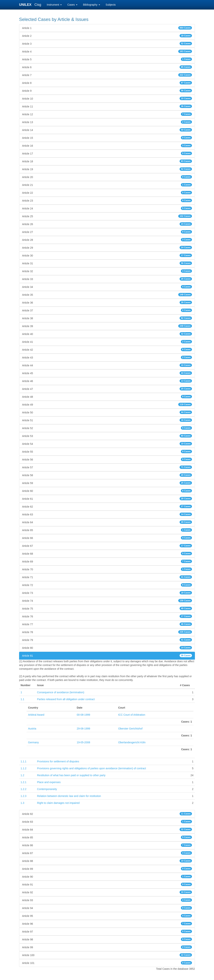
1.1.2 (23, 768)
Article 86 (107, 845)
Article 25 (107, 216)
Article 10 (107, 98)
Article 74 (107, 601)
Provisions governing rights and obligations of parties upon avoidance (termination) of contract (91, 768)
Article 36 (107, 302)
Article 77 (107, 624)
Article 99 (107, 947)
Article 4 (107, 51)
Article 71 (107, 577)
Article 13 (107, 122)
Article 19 (107, 169)
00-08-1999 (83, 715)
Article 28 (107, 240)
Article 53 (107, 436)
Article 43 (107, 357)
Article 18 (107, 161)
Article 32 (107, 271)
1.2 (22, 775)
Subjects (111, 5)
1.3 (22, 803)
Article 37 (107, 310)
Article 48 (107, 397)
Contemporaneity (47, 789)
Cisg (38, 5)
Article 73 (107, 593)
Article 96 (107, 924)
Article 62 (107, 506)
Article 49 (107, 404)
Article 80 (107, 648)
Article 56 (107, 459)
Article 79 (107, 640)
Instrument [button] (54, 5)
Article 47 (107, 389)
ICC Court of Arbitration (132, 715)
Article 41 (107, 342)
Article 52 (107, 428)
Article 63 (107, 514)
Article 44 (107, 365)
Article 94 (107, 908)
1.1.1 (23, 761)
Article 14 (107, 130)
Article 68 (107, 554)
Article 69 (107, 561)
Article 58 (107, 475)
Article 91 (107, 884)
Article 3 (107, 44)
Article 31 (107, 263)
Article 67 (107, 546)
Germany (33, 742)
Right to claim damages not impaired (58, 803)
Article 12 (107, 114)
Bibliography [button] (92, 5)
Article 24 (107, 208)
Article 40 (107, 334)
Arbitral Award (36, 715)
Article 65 (107, 530)
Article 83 (107, 822)
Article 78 (107, 632)
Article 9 (107, 91)
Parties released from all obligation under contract (66, 699)
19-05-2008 (83, 742)
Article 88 (107, 861)
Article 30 (107, 255)
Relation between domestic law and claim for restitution (69, 796)
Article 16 (107, 146)
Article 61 (107, 499)
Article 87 (107, 853)
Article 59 (107, 483)
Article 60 (107, 491)
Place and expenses (49, 782)
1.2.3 (23, 796)
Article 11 (107, 106)
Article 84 (107, 829)
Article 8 (107, 83)
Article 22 (107, 193)
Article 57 (107, 467)
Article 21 (107, 185)
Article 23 (107, 200)
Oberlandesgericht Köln (132, 742)
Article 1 (107, 28)
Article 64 (107, 522)
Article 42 (107, 350)
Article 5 (107, 59)
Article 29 (107, 248)
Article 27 (107, 232)
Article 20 (107, 177)
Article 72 (107, 585)
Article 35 (107, 295)
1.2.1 (23, 782)
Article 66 (107, 538)
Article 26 (107, 224)
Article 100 (107, 955)
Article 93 (107, 900)
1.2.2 (23, 789)
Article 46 (107, 381)
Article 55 (107, 452)
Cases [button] (72, 5)
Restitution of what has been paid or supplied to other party (71, 775)
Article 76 (107, 616)
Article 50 (107, 412)
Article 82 (107, 814)
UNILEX (26, 5)
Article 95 (107, 916)
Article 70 (107, 569)
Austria (32, 729)
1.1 (22, 699)
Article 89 (107, 869)
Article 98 (107, 939)
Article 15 (107, 138)
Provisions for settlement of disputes (58, 761)
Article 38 (107, 318)
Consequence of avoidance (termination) (61, 692)
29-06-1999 (83, 729)
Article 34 (107, 287)
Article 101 (107, 963)
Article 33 (107, 279)
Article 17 (107, 153)
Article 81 (107, 656)
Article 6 (107, 67)
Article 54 (107, 444)
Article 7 (107, 75)
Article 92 (107, 892)
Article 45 (107, 373)
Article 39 (107, 326)
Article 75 (107, 608)
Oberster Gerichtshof (130, 729)
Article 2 (107, 36)
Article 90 (107, 877)
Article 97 (107, 931)
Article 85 (107, 837)
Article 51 (107, 420)
